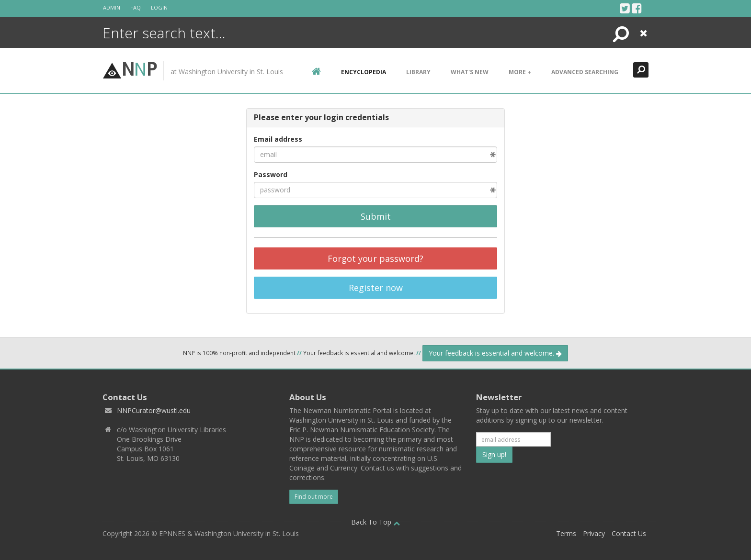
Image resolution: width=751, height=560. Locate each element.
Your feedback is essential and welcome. (495, 353)
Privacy (594, 533)
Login (159, 7)
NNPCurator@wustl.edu (154, 410)
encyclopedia (364, 72)
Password (271, 174)
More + (520, 72)
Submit (376, 216)
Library (418, 72)
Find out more (314, 497)
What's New (470, 72)
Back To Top (375, 522)
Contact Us (629, 533)
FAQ (136, 7)
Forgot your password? (375, 258)
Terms (566, 533)
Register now (376, 288)
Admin (112, 7)
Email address (278, 139)
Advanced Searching (585, 72)
